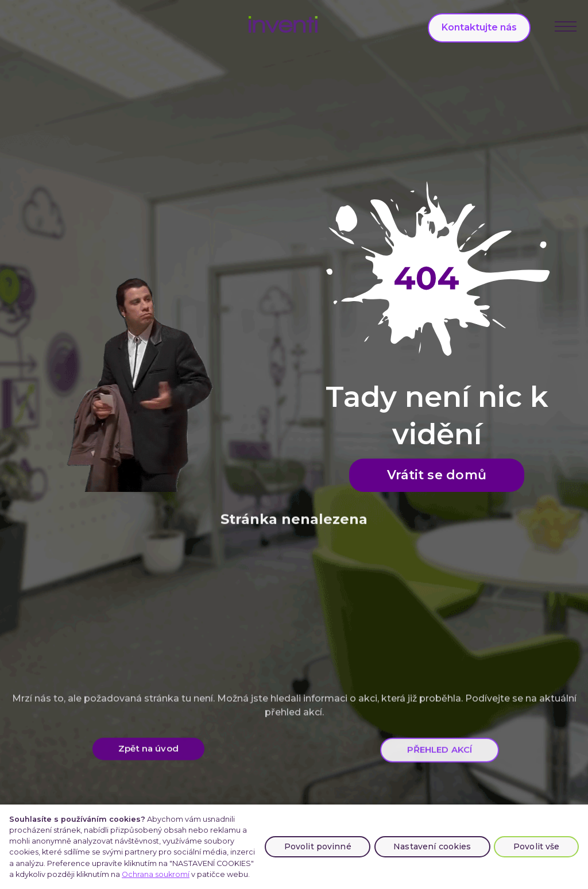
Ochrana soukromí (156, 874)
